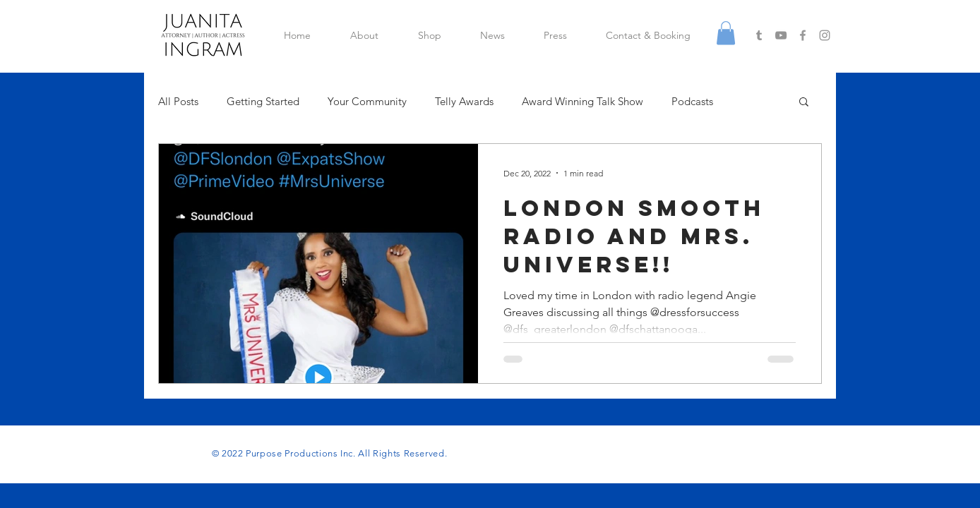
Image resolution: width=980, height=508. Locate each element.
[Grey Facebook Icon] (803, 35)
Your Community (367, 101)
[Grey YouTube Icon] (781, 35)
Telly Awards (464, 101)
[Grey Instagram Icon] (825, 35)
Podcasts (692, 101)
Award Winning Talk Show (582, 101)
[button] (726, 33)
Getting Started (263, 101)
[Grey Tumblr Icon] (759, 35)
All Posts (178, 101)
